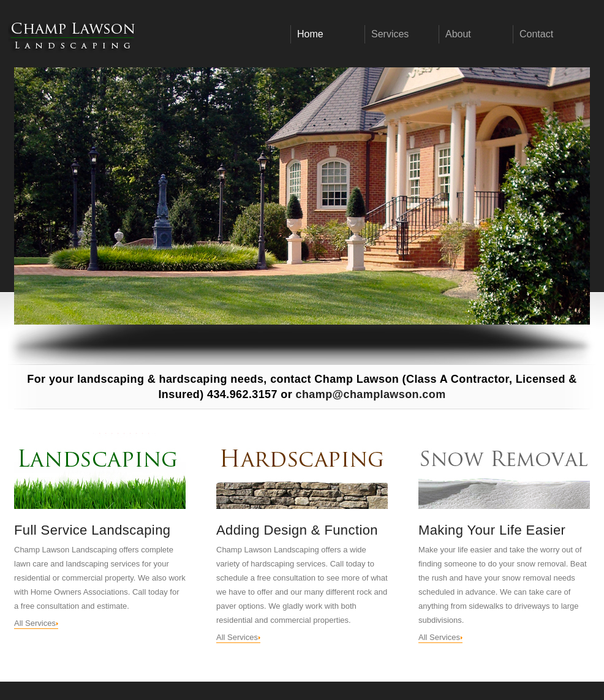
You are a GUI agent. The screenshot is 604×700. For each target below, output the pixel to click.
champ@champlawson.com (371, 394)
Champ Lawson (72, 36)
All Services (35, 623)
